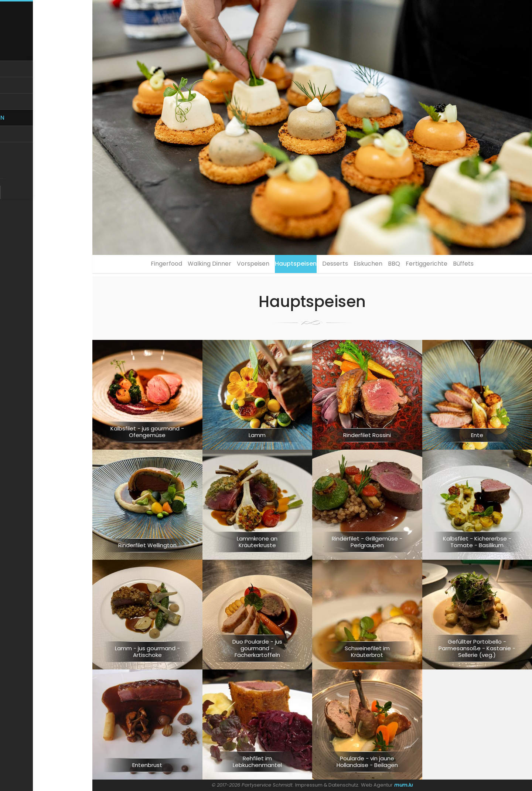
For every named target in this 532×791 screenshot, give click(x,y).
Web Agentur (377, 785)
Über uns (46, 96)
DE (41, 191)
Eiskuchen (375, 265)
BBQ (409, 265)
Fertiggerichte (449, 265)
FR (52, 191)
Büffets (493, 265)
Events (46, 151)
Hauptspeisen (288, 265)
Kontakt (46, 169)
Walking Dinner (187, 265)
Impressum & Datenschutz (327, 785)
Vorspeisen (238, 265)
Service (46, 114)
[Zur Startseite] (46, 34)
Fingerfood (137, 265)
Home (46, 77)
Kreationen (46, 132)
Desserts (335, 265)
